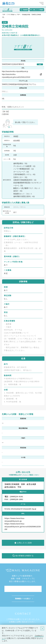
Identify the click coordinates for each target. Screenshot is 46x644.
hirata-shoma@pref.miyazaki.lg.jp (20, 509)
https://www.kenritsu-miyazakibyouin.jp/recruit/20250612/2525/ (23, 527)
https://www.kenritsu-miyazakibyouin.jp (15, 71)
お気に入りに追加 (24, 543)
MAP (40, 65)
